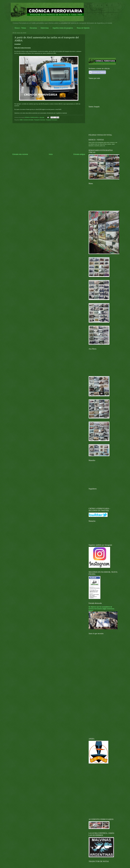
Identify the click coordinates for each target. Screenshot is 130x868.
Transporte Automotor (40, 120)
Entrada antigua (79, 154)
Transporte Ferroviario (52, 120)
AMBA (21, 120)
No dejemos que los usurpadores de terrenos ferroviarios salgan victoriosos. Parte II (102, 609)
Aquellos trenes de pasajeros (63, 28)
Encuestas (33, 28)
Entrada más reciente (20, 154)
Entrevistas (45, 28)
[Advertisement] (49, 138)
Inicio (51, 154)
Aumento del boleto (28, 120)
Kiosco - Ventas (20, 28)
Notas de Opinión (83, 28)
